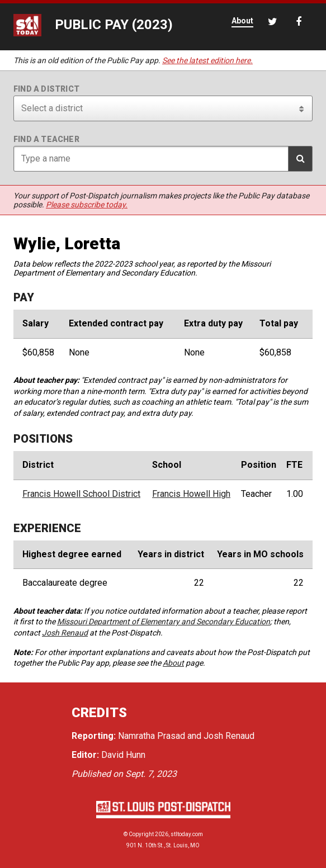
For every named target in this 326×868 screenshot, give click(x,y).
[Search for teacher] (163, 159)
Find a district (46, 89)
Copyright (141, 834)
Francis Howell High (191, 494)
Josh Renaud (65, 633)
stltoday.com (187, 834)
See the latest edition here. (207, 60)
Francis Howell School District (81, 494)
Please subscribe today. (87, 205)
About (173, 663)
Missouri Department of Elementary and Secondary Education (164, 622)
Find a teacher (46, 139)
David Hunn (123, 755)
